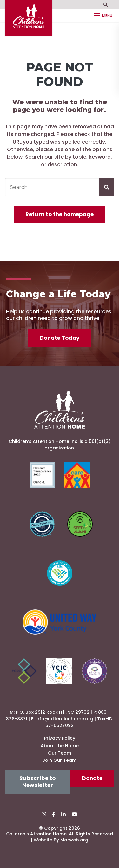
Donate (92, 778)
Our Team (60, 753)
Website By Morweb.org (61, 840)
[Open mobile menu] (104, 16)
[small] (44, 814)
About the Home (60, 746)
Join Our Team (60, 760)
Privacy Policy (60, 738)
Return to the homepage (60, 214)
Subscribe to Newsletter (37, 782)
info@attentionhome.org (64, 719)
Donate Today (60, 338)
